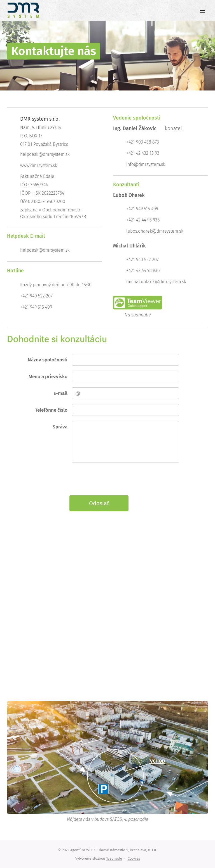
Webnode (114, 858)
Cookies (134, 858)
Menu (202, 11)
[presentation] (114, 479)
